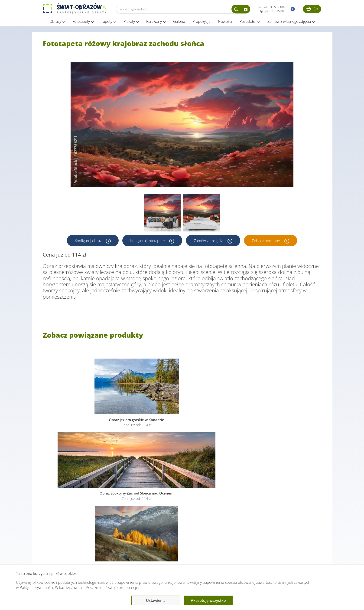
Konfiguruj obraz (88, 242)
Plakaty (129, 23)
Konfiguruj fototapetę (148, 242)
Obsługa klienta (59, 555)
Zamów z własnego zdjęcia (289, 23)
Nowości (225, 23)
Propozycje (201, 23)
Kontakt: (271, 9)
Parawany (154, 23)
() (312, 8)
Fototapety (81, 23)
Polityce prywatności (36, 587)
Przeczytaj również (157, 555)
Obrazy (55, 23)
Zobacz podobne (267, 242)
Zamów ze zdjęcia (209, 242)
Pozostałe (248, 23)
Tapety (107, 23)
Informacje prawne (106, 555)
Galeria (179, 23)
